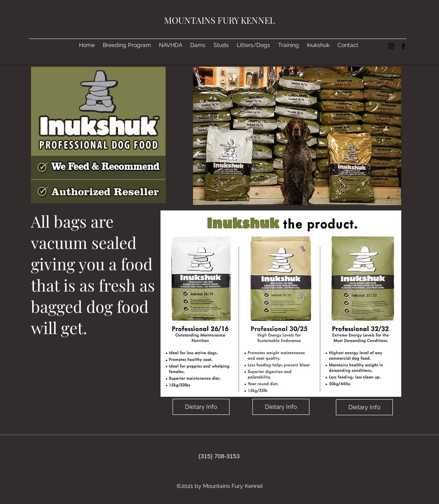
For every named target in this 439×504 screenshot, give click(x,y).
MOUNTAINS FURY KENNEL (219, 20)
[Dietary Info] (201, 407)
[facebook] (403, 46)
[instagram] (391, 46)
